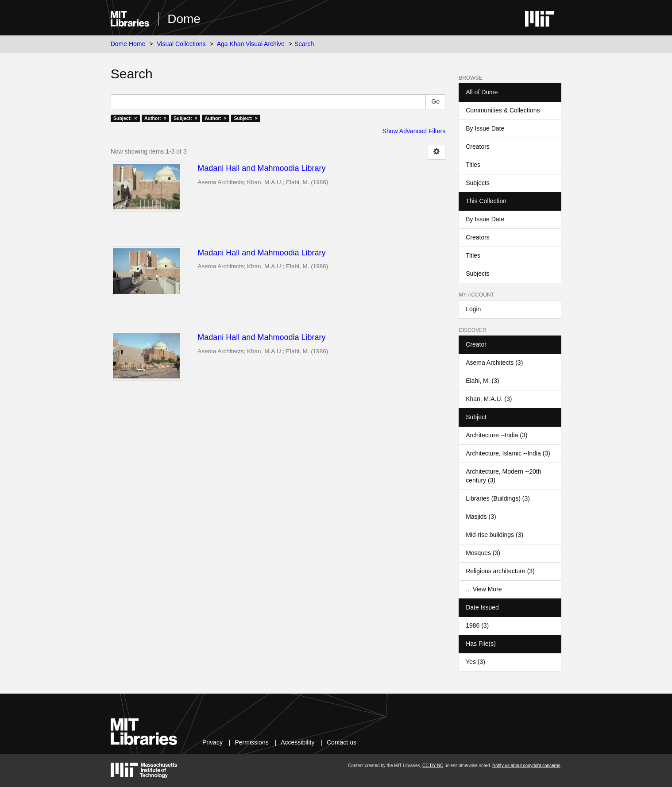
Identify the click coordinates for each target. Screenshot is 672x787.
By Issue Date (485, 128)
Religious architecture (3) (500, 571)
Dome (184, 19)
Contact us (342, 742)
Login (473, 309)
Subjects (478, 183)
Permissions (251, 742)
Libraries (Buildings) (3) (498, 498)
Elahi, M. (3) (482, 381)
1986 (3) (477, 625)
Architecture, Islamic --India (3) (508, 453)
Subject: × (125, 118)
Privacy (212, 742)
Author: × (155, 118)
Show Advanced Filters (414, 131)
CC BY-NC (433, 766)
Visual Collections (181, 44)
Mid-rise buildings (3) (494, 535)
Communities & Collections (503, 110)
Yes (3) (475, 662)
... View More (484, 589)
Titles (473, 165)
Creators (478, 147)
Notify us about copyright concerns (526, 766)
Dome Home (128, 44)
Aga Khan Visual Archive (251, 44)
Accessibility (297, 742)
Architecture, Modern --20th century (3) (503, 476)
